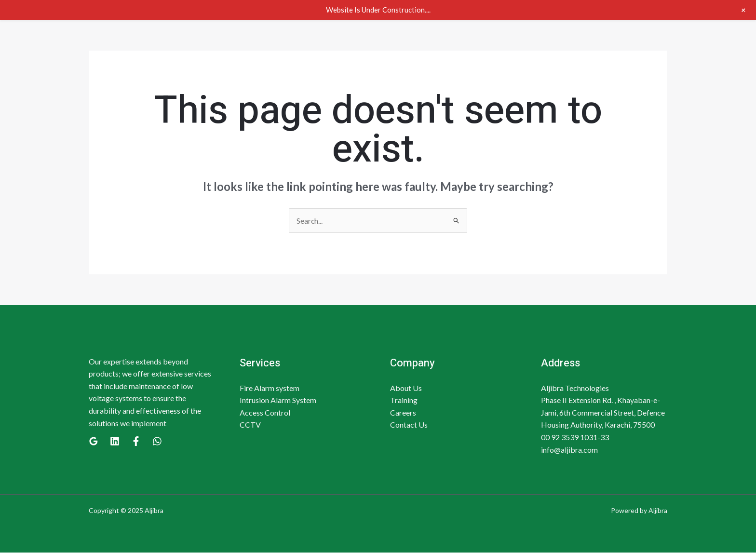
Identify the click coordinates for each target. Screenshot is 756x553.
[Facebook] (136, 442)
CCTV (250, 425)
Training (404, 400)
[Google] (94, 442)
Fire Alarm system (270, 388)
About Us (406, 388)
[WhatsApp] (157, 442)
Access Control (265, 412)
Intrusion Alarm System (278, 400)
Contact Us (409, 425)
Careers (403, 412)
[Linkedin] (115, 442)
